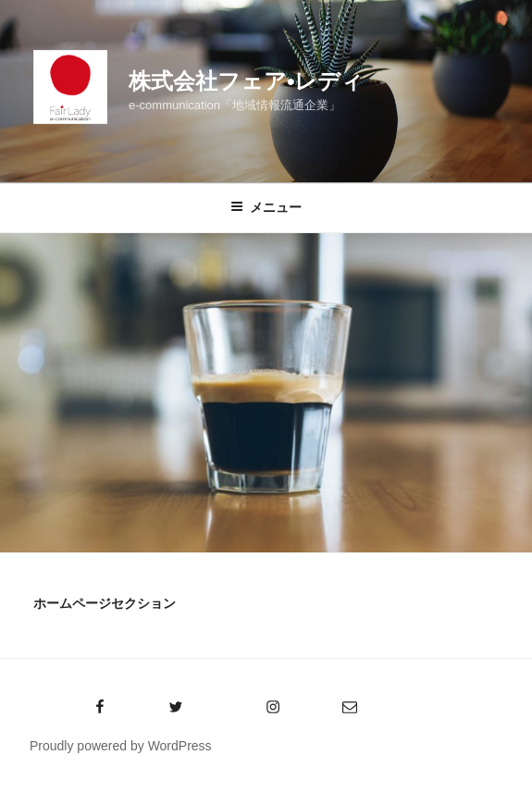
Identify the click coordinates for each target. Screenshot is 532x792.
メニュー (266, 207)
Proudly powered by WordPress (121, 746)
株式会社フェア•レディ (246, 81)
